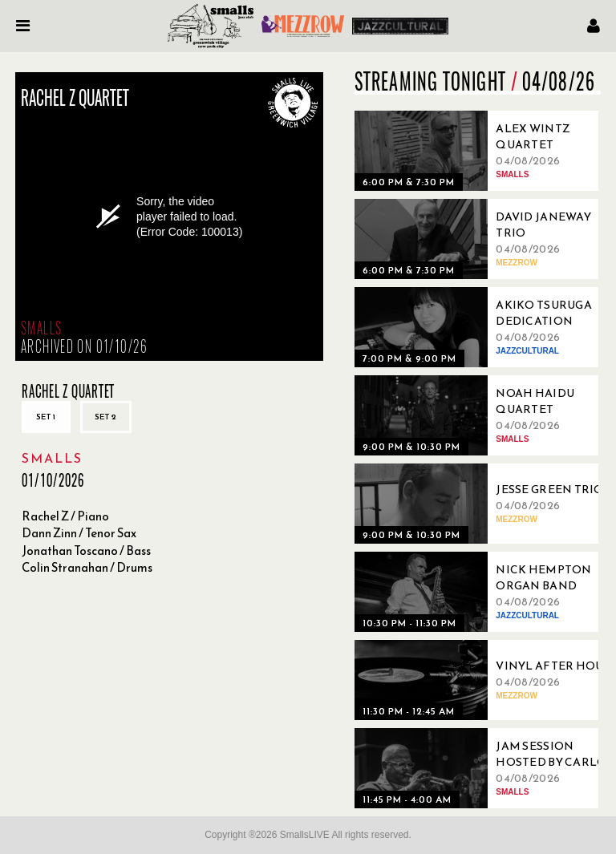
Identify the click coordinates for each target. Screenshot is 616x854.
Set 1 (46, 417)
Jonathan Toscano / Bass (86, 550)
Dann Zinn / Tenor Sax (79, 533)
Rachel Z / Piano (65, 516)
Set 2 (106, 417)
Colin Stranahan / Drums (87, 567)
